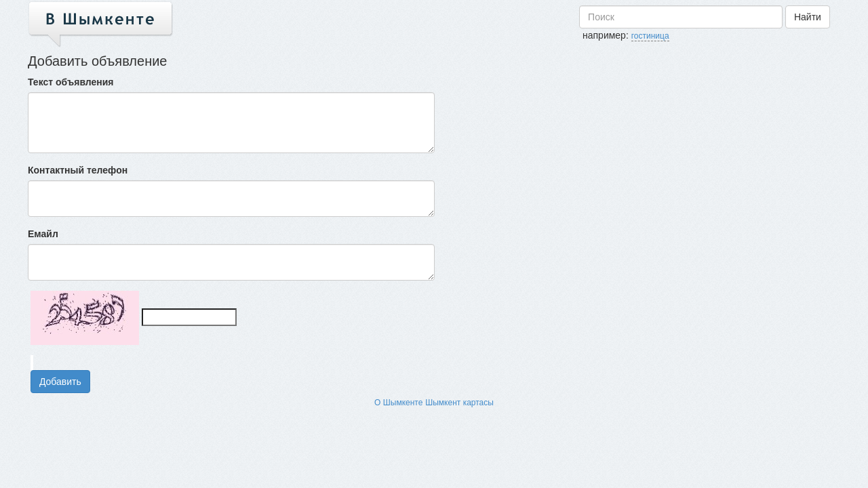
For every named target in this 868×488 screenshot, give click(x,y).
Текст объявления (71, 82)
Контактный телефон (78, 170)
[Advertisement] (738, 134)
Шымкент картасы (459, 403)
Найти (808, 17)
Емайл (43, 234)
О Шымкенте (398, 403)
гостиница (650, 36)
